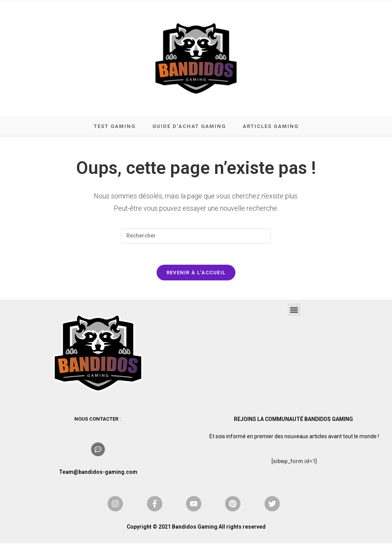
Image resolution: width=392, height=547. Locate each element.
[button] (294, 314)
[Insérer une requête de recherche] (196, 238)
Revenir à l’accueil (196, 276)
